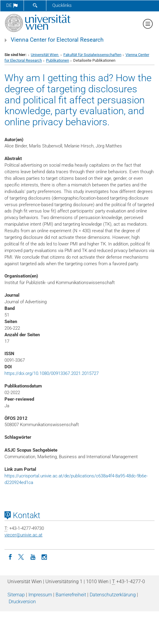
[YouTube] (33, 556)
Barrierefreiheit (71, 595)
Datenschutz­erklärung (113, 595)
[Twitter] (22, 556)
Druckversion (22, 602)
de (12, 5)
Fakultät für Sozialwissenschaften (92, 55)
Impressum (40, 595)
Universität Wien (45, 55)
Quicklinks (62, 5)
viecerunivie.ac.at (23, 535)
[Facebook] (10, 556)
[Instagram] (44, 556)
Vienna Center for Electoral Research (57, 40)
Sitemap (16, 595)
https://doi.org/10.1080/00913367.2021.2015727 (52, 373)
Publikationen (58, 60)
